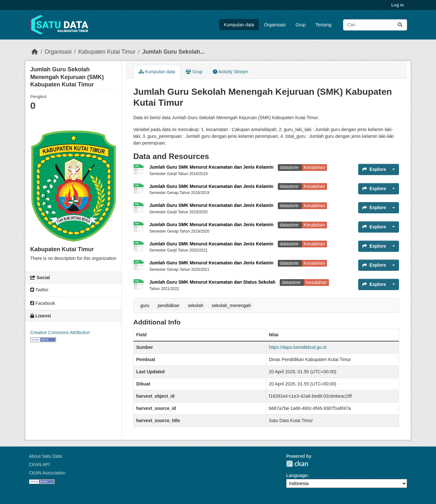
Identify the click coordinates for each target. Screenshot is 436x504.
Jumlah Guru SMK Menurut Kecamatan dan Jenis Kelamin (212, 167)
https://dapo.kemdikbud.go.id (298, 347)
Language (297, 475)
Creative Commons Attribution (60, 332)
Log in (398, 5)
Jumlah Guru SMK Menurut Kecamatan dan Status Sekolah (213, 282)
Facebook (43, 303)
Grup (300, 25)
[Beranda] (35, 52)
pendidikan (168, 305)
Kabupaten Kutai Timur (107, 52)
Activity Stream (231, 72)
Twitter (39, 290)
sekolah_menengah (231, 305)
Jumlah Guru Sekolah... (173, 52)
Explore (374, 169)
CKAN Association (47, 473)
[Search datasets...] (375, 25)
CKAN (297, 464)
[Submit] (400, 25)
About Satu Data (45, 456)
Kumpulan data (239, 25)
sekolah (195, 305)
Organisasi (275, 25)
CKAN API (39, 464)
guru (145, 305)
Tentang (323, 25)
